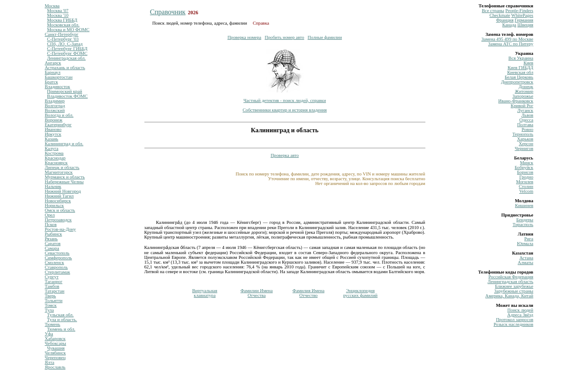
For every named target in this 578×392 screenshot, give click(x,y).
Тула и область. (62, 320)
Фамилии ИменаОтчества (257, 293)
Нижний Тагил (59, 196)
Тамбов (52, 286)
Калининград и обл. (64, 144)
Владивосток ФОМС (67, 96)
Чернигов (524, 148)
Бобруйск (524, 167)
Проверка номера (244, 37)
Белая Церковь (519, 77)
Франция (505, 20)
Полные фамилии (325, 37)
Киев (529, 63)
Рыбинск (54, 234)
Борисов (525, 172)
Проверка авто (285, 155)
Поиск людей (521, 310)
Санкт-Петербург (62, 34)
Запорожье (523, 96)
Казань (52, 139)
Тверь (51, 296)
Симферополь (59, 258)
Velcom (526, 191)
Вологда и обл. (59, 115)
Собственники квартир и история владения (285, 110)
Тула (49, 310)
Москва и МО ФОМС (68, 30)
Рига (529, 239)
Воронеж (54, 120)
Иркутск (53, 134)
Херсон (526, 144)
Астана (526, 258)
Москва (52, 6)
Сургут (52, 277)
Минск (527, 163)
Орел (50, 215)
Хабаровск (55, 339)
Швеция (525, 25)
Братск (52, 82)
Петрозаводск (58, 220)
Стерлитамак (58, 272)
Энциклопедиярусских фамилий (361, 293)
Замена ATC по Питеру (511, 44)
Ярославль (55, 367)
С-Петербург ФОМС (67, 53)
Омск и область (60, 210)
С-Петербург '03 (63, 39)
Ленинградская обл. (66, 58)
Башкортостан (59, 77)
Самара (52, 248)
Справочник (168, 12)
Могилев (525, 182)
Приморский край (65, 91)
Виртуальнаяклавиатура (204, 293)
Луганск (525, 110)
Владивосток (58, 87)
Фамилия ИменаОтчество (309, 293)
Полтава (525, 125)
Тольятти (54, 301)
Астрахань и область (65, 68)
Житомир (524, 91)
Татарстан (55, 291)
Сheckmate (500, 15)
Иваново (53, 129)
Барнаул (53, 72)
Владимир (55, 101)
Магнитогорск (59, 172)
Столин (526, 186)
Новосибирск (58, 201)
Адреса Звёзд (520, 315)
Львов (527, 115)
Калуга (52, 148)
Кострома (54, 153)
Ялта (50, 362)
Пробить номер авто (284, 37)
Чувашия (56, 348)
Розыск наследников (514, 324)
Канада (509, 25)
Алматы (526, 263)
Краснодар (55, 158)
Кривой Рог (522, 106)
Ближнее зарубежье (514, 286)
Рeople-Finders (519, 11)
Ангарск (53, 63)
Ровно (527, 129)
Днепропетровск (517, 82)
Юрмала (525, 244)
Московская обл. (63, 25)
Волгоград (55, 106)
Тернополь (523, 134)
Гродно (526, 177)
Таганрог (54, 282)
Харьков (525, 139)
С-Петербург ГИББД (67, 49)
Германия (524, 20)
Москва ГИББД (62, 20)
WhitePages (522, 15)
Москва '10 (58, 15)
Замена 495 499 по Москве (507, 39)
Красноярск (56, 163)
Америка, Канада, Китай (509, 296)
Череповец (55, 358)
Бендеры (525, 220)
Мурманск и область (65, 177)
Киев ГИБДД (520, 68)
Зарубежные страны (514, 291)
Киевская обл (520, 72)
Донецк (526, 87)
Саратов (53, 244)
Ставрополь (56, 267)
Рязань (51, 239)
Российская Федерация (511, 277)
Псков (51, 225)
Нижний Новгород (63, 191)
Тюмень (53, 324)
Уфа (49, 334)
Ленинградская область (511, 282)
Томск (51, 305)
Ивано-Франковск (516, 101)
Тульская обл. (61, 315)
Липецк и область (62, 167)
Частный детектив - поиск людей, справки (285, 100)
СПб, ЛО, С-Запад (65, 44)
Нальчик (53, 186)
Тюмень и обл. (61, 329)
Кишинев (524, 206)
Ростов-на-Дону (61, 229)
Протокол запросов (514, 320)
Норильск (54, 206)
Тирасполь (523, 225)
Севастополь (57, 253)
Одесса (526, 120)
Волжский (55, 110)
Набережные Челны (64, 182)
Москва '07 (58, 11)
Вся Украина (521, 58)
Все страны (493, 11)
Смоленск (55, 263)
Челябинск (56, 353)
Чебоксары (56, 343)
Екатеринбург (58, 125)
